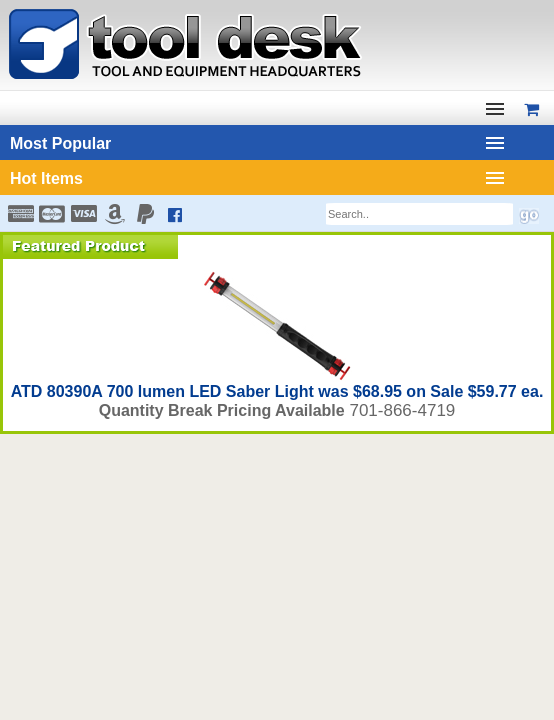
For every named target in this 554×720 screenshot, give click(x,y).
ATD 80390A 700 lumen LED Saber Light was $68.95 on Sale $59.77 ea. (277, 391)
